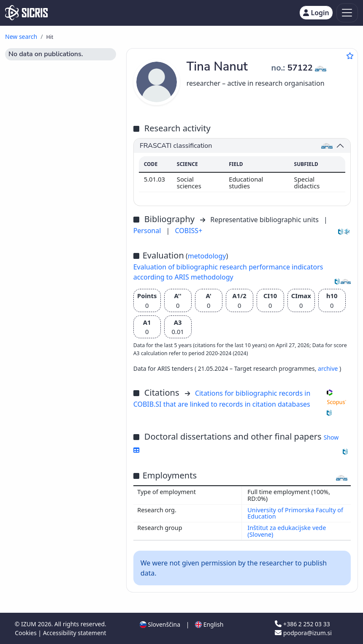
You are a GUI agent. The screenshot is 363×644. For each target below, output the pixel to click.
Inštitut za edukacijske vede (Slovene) (287, 531)
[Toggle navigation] (347, 13)
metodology (207, 256)
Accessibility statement (75, 633)
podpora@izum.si (303, 633)
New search (21, 37)
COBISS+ (188, 231)
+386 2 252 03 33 (302, 624)
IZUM (29, 624)
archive (329, 368)
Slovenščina (160, 624)
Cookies (26, 633)
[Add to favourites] (350, 56)
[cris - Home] (26, 13)
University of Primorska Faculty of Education (295, 513)
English (209, 624)
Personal (148, 231)
